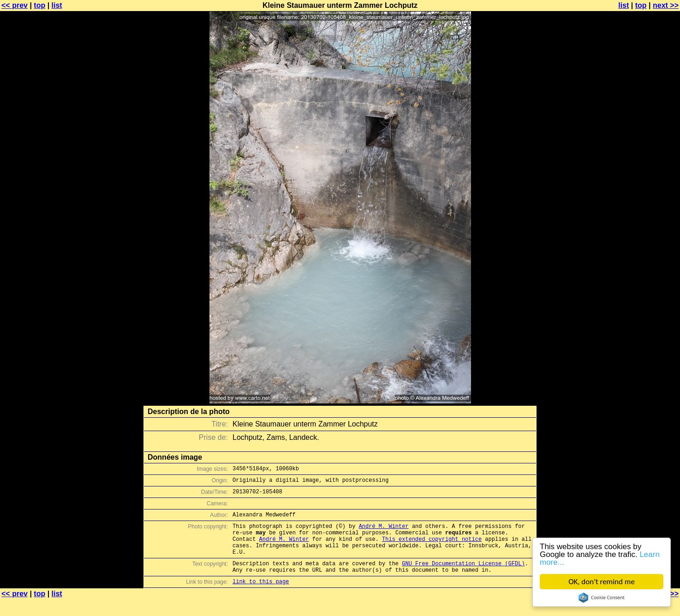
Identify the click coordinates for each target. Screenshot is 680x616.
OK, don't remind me (602, 582)
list (57, 5)
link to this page (261, 598)
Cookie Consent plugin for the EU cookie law (602, 598)
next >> (666, 5)
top (39, 5)
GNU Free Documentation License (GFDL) (463, 577)
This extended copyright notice (432, 548)
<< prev (15, 5)
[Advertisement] (643, 228)
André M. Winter (384, 533)
